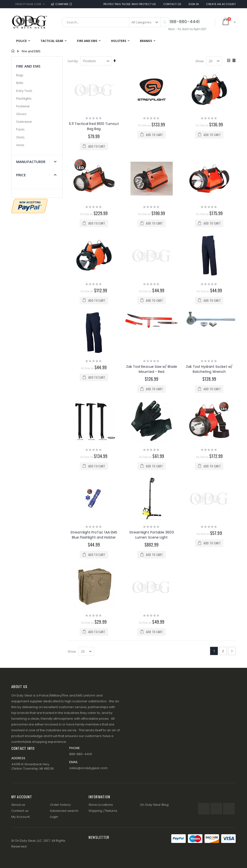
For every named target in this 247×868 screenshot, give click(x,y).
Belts (20, 83)
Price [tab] (21, 175)
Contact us (20, 811)
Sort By (73, 61)
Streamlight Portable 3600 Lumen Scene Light (152, 535)
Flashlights (24, 98)
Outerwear (24, 122)
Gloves (21, 114)
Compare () (61, 4)
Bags (20, 75)
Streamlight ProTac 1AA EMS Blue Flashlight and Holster (94, 535)
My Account (21, 817)
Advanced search (64, 811)
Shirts (20, 137)
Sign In (194, 4)
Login (54, 817)
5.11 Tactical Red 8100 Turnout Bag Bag (94, 126)
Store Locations (101, 805)
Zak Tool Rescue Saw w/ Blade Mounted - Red (152, 369)
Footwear (23, 106)
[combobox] (116, 22)
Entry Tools (24, 91)
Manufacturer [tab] (31, 162)
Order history (60, 805)
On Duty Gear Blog (154, 805)
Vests (20, 145)
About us (18, 805)
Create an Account (221, 4)
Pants (20, 129)
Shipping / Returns (103, 811)
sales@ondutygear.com (88, 768)
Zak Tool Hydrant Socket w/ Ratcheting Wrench (209, 369)
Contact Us (172, 4)
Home (13, 51)
